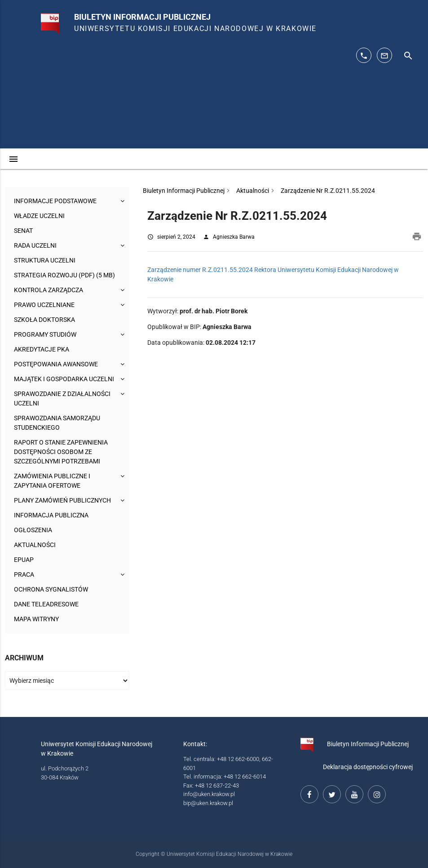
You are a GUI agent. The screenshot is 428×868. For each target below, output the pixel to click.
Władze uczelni (39, 216)
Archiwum (24, 658)
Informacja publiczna (51, 515)
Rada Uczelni (35, 245)
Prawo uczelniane (44, 305)
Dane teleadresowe (46, 604)
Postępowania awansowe (56, 364)
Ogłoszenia (33, 530)
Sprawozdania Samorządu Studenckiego (57, 423)
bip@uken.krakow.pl (208, 803)
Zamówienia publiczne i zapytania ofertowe (52, 481)
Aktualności (35, 545)
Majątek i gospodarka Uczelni (64, 379)
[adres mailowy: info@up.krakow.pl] (384, 55)
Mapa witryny (36, 619)
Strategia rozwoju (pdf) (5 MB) (64, 275)
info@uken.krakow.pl (209, 794)
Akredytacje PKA (42, 349)
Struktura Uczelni (45, 260)
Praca (24, 574)
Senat (23, 231)
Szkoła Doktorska (44, 320)
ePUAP (24, 560)
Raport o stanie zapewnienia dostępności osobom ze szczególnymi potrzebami (61, 452)
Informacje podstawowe (55, 201)
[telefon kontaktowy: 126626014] (364, 55)
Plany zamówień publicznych (62, 500)
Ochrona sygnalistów (51, 589)
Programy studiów (45, 334)
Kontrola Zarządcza (49, 290)
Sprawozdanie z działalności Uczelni (62, 398)
